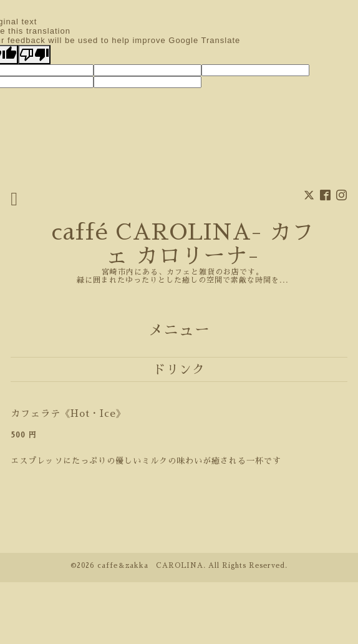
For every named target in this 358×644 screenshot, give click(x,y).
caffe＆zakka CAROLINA (150, 566)
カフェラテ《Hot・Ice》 (68, 413)
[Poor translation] (34, 55)
